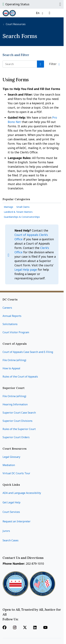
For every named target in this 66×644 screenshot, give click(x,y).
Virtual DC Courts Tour (16, 473)
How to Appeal (11, 368)
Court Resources (15, 24)
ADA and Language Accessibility (22, 493)
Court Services (11, 512)
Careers (7, 308)
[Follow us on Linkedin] (35, 628)
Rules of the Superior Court (19, 429)
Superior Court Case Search (19, 413)
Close (60, 4)
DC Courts (10, 299)
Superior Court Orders (16, 437)
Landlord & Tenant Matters (18, 212)
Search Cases (11, 540)
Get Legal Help (11, 502)
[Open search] (49, 13)
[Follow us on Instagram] (15, 628)
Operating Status (17, 4)
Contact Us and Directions (23, 558)
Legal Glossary (11, 457)
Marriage (9, 207)
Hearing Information (15, 404)
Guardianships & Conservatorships (22, 217)
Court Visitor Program (16, 332)
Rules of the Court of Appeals (20, 377)
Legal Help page (26, 270)
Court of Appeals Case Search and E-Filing (28, 352)
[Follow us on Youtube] (45, 628)
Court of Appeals (15, 344)
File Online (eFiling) (14, 360)
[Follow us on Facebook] (4, 628)
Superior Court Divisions (18, 421)
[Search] (40, 64)
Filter (53, 64)
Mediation (9, 465)
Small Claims (23, 207)
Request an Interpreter (17, 521)
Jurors (6, 531)
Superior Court (14, 388)
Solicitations (10, 324)
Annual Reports (12, 316)
